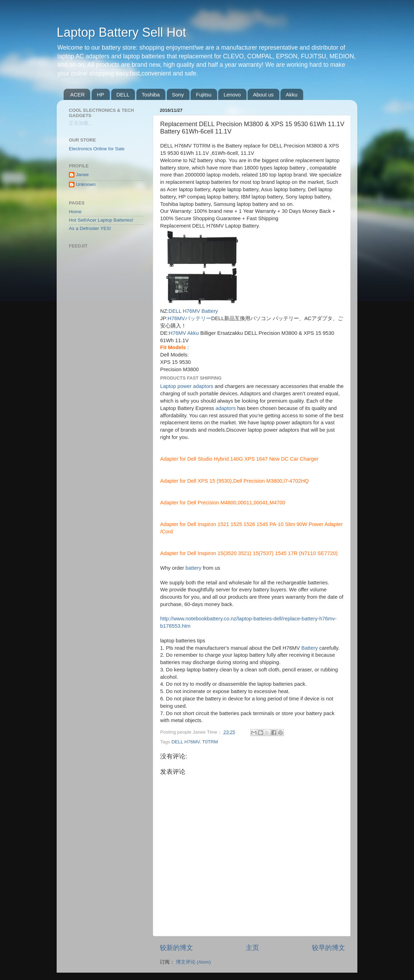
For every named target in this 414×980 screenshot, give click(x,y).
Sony (178, 95)
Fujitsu (204, 95)
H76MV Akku (184, 333)
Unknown (86, 184)
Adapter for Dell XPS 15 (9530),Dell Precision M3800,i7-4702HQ (234, 481)
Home (75, 212)
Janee (82, 175)
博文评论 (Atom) (193, 962)
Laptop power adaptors (187, 386)
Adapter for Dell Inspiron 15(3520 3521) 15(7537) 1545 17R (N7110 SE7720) (249, 553)
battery (194, 568)
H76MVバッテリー (189, 318)
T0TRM (210, 742)
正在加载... (81, 123)
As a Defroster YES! (90, 228)
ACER (78, 95)
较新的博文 (176, 948)
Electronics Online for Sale (97, 149)
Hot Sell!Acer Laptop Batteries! (101, 220)
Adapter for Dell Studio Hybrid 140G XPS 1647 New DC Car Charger (239, 459)
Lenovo (232, 95)
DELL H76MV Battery (193, 311)
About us (263, 95)
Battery (310, 648)
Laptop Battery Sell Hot (121, 32)
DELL (123, 95)
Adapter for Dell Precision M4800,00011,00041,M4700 (223, 503)
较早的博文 (329, 948)
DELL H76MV (185, 742)
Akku (291, 95)
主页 (252, 948)
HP (101, 95)
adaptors (226, 408)
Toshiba (151, 95)
